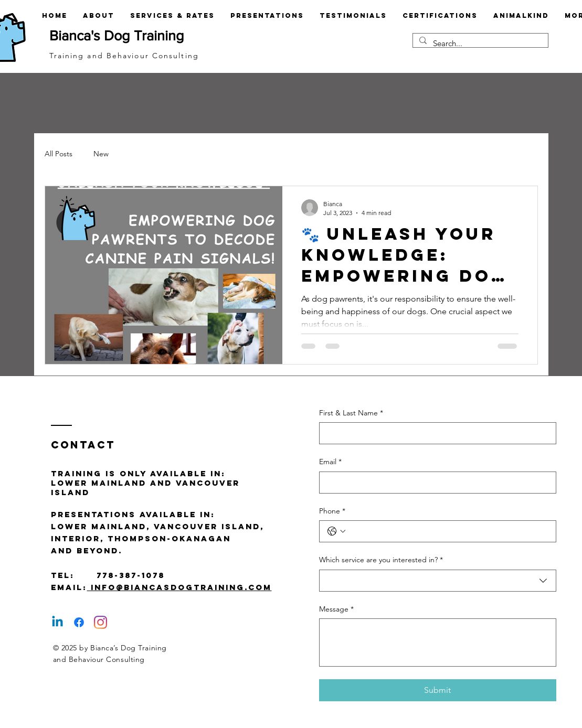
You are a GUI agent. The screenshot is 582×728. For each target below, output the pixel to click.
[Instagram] (100, 622)
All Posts (59, 154)
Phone (332, 511)
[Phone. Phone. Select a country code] (336, 531)
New (101, 154)
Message (336, 609)
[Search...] (479, 43)
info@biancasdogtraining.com (179, 587)
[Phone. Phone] (448, 531)
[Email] (435, 483)
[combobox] (438, 581)
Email (330, 462)
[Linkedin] (57, 622)
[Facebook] (79, 622)
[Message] (438, 643)
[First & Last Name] (435, 433)
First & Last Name (351, 413)
